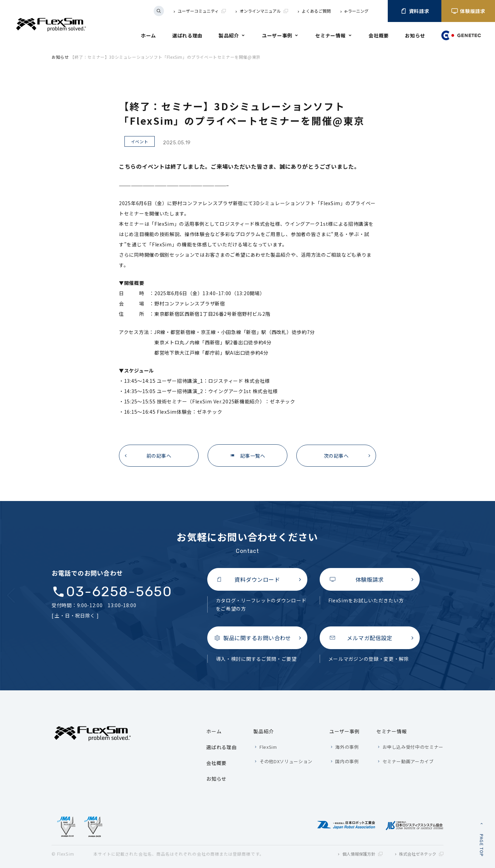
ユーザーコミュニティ (202, 11)
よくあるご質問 (316, 11)
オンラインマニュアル (264, 11)
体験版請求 (468, 11)
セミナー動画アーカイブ (408, 761)
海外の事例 (347, 747)
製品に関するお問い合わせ (257, 638)
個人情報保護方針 (362, 854)
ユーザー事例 (277, 35)
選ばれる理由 (187, 35)
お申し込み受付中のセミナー (413, 747)
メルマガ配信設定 (370, 638)
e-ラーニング (356, 11)
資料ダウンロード (257, 579)
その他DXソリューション (286, 761)
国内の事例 (347, 761)
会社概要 (379, 35)
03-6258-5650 (119, 592)
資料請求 (415, 11)
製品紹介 (229, 35)
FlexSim (268, 747)
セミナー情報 (330, 35)
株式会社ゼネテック (421, 854)
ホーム (148, 35)
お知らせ (415, 35)
